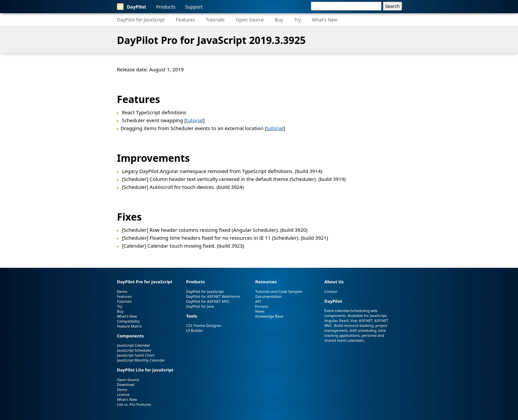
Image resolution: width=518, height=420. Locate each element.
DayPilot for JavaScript (141, 20)
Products (166, 7)
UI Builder (195, 330)
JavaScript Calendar (133, 345)
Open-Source (128, 380)
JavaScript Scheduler (134, 350)
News (260, 311)
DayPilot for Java (200, 306)
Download (126, 385)
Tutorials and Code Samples (279, 291)
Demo (122, 291)
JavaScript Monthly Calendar (141, 360)
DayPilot (132, 7)
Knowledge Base (269, 316)
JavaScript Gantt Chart (136, 355)
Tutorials (215, 20)
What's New (325, 20)
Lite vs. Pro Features (134, 404)
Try (297, 20)
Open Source (250, 20)
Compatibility (128, 321)
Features (185, 20)
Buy (279, 20)
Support (194, 7)
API (258, 301)
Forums (262, 306)
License (123, 394)
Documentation (269, 296)
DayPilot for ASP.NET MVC (208, 301)
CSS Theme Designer (204, 325)
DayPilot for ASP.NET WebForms (213, 296)
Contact (331, 291)
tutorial (195, 120)
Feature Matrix (129, 326)
